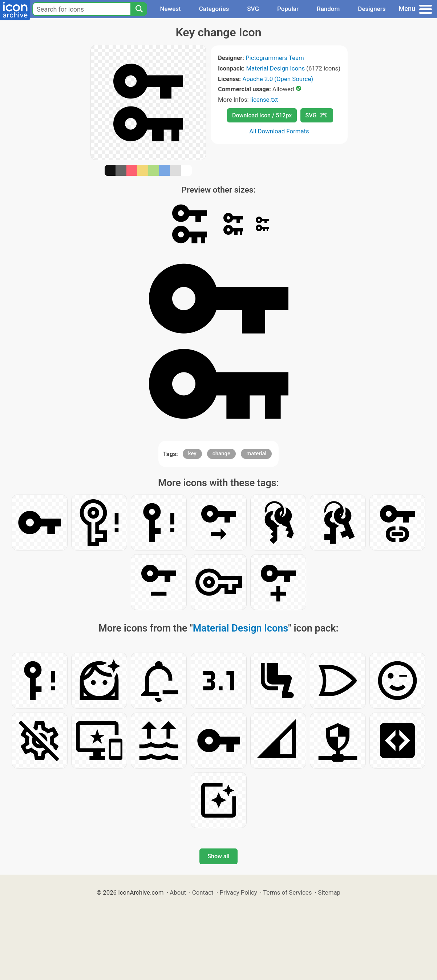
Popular (288, 9)
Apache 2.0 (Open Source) (278, 79)
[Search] (139, 9)
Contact (203, 892)
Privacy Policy (238, 892)
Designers (372, 9)
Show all (218, 856)
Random (328, 9)
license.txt (264, 100)
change (221, 453)
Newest (170, 9)
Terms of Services (287, 892)
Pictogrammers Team (275, 58)
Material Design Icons (275, 68)
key (192, 453)
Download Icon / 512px (262, 115)
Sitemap (329, 892)
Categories (214, 9)
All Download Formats (279, 131)
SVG (253, 9)
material (256, 453)
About (178, 892)
